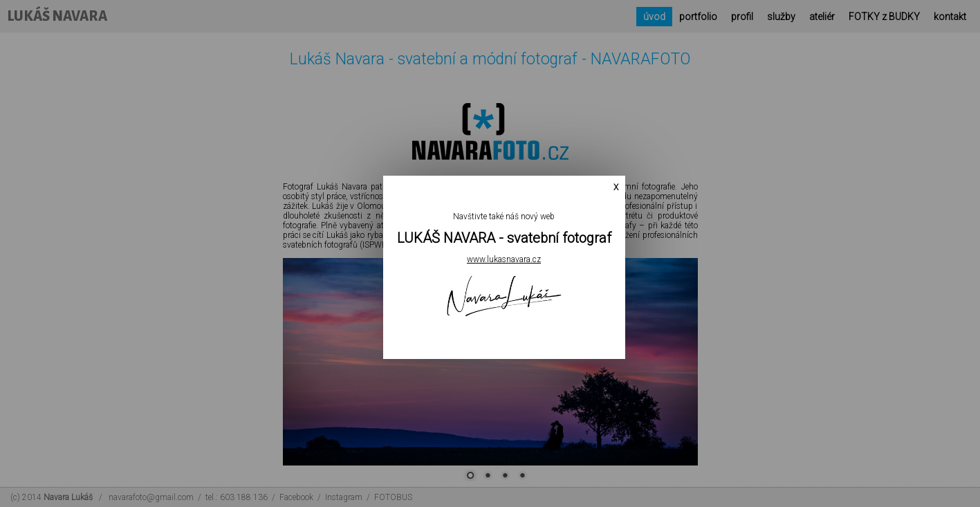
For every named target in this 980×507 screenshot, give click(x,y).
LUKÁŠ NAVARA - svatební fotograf (504, 238)
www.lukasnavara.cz (504, 259)
